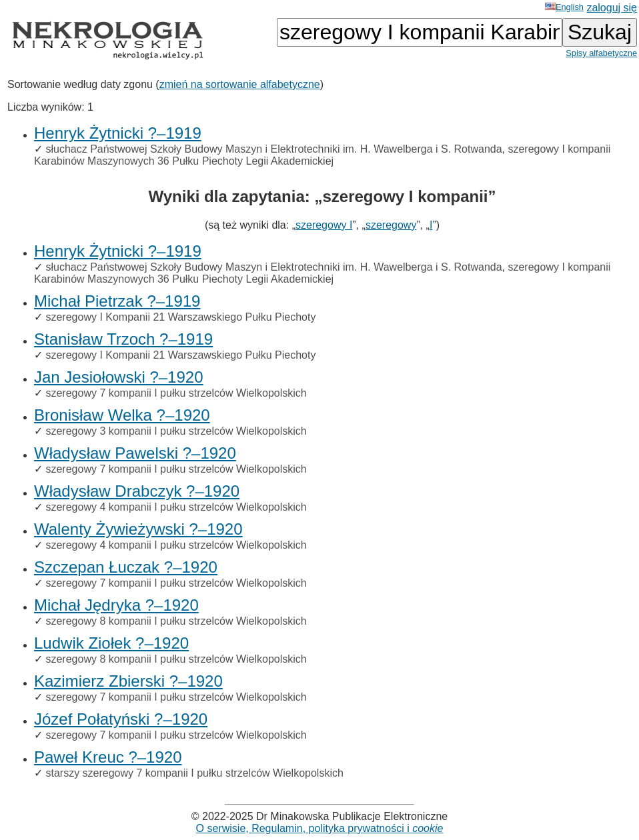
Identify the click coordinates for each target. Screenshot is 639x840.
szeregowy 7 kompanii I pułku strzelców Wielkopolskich (176, 393)
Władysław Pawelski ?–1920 (135, 453)
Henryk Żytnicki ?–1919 (118, 133)
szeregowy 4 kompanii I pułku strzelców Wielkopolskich (176, 507)
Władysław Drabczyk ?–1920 (137, 491)
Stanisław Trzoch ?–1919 (123, 339)
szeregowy (391, 225)
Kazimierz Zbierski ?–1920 (128, 681)
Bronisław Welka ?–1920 (122, 415)
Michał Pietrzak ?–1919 (117, 301)
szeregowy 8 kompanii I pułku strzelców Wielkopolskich (176, 621)
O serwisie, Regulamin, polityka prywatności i (320, 828)
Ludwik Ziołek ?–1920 (111, 643)
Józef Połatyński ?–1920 (121, 719)
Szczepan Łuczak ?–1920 (126, 567)
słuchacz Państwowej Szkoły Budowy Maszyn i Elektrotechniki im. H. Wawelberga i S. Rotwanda (273, 149)
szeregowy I (324, 225)
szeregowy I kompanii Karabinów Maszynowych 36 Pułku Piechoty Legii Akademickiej (322, 155)
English (564, 7)
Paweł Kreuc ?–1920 (108, 757)
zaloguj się (612, 8)
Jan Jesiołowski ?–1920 (119, 377)
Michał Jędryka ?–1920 (116, 605)
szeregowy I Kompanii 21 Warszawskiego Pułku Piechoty (180, 317)
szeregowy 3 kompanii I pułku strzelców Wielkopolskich (176, 431)
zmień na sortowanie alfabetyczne (240, 84)
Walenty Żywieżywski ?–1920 (138, 529)
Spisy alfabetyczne (601, 53)
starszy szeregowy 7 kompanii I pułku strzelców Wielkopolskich (194, 773)
